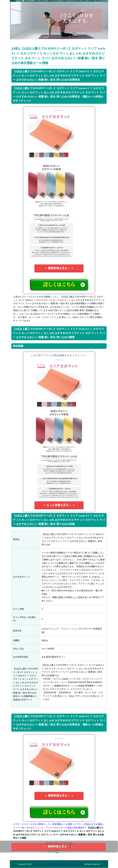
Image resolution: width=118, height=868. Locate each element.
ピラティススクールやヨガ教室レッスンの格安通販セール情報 (58, 864)
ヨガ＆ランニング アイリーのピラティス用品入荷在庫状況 (55, 828)
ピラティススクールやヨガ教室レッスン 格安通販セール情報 (43, 824)
